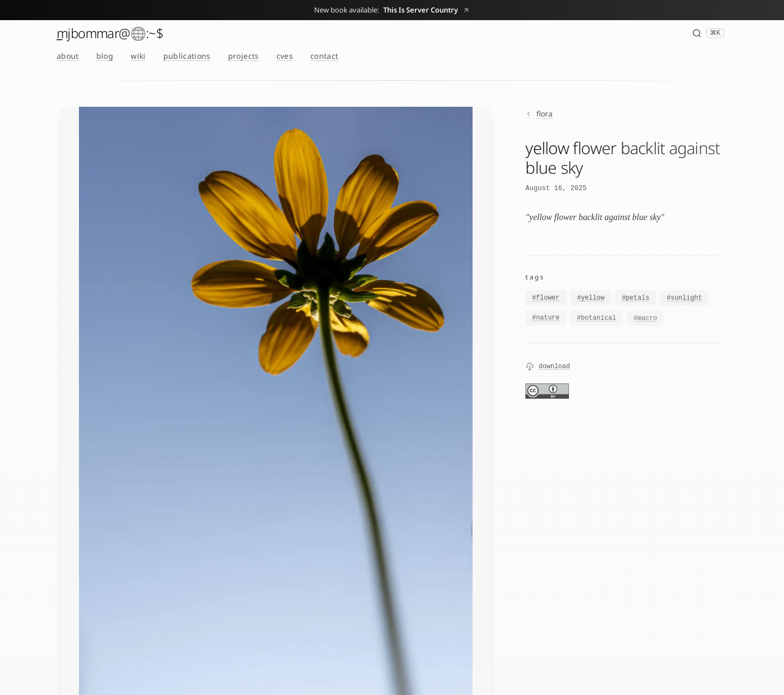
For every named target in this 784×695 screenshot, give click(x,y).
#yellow (591, 298)
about (68, 56)
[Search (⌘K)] (708, 33)
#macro (645, 322)
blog (105, 56)
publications (187, 56)
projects (244, 56)
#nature (546, 320)
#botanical (597, 321)
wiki (138, 56)
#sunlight (685, 299)
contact (324, 56)
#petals (635, 299)
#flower (546, 298)
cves (285, 56)
